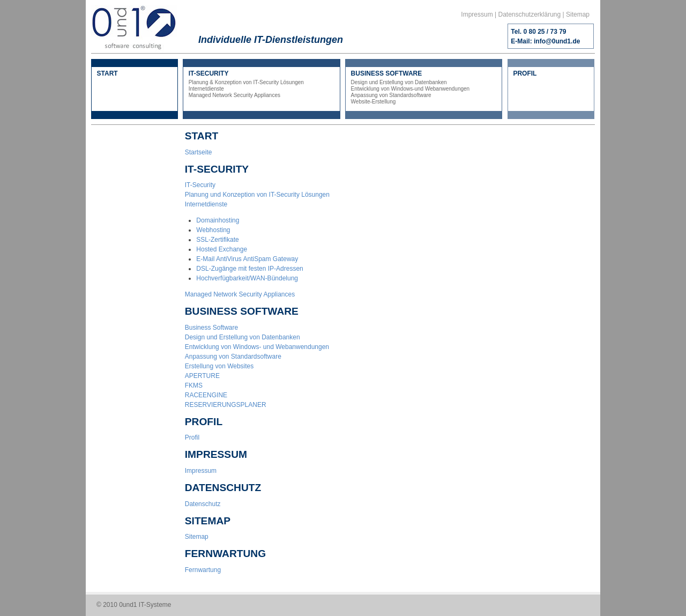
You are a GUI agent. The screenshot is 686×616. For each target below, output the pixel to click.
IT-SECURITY (262, 84)
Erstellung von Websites (219, 366)
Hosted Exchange (222, 249)
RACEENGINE (206, 395)
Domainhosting (218, 220)
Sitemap (578, 14)
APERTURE (202, 376)
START (107, 73)
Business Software (211, 328)
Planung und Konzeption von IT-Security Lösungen (257, 195)
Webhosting (213, 230)
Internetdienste (206, 204)
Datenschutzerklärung (529, 14)
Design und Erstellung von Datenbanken (243, 337)
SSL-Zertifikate (217, 240)
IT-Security (200, 185)
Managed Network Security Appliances (240, 294)
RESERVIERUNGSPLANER (226, 405)
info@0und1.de (557, 41)
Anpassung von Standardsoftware (233, 357)
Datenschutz (203, 504)
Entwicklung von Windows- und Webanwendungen (257, 347)
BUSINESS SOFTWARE (424, 87)
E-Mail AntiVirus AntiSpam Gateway (247, 259)
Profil (192, 437)
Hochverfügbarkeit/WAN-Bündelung (247, 278)
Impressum (477, 14)
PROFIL (525, 73)
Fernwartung (203, 570)
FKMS (194, 385)
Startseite (199, 152)
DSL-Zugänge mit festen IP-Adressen (249, 269)
